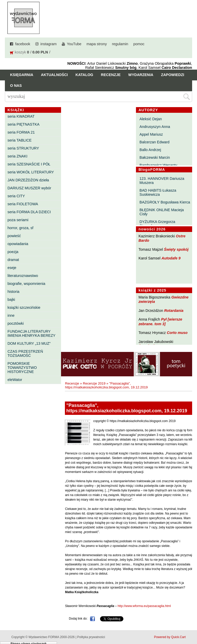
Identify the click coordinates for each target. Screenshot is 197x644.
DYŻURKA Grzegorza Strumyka (157, 224)
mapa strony (97, 44)
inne (11, 315)
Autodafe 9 (171, 258)
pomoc (139, 44)
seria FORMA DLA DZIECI (29, 212)
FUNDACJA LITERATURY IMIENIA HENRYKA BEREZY (31, 333)
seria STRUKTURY (23, 148)
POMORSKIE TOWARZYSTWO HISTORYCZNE (22, 368)
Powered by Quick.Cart (170, 637)
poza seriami (18, 220)
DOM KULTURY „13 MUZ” (29, 343)
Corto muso (177, 333)
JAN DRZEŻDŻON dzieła (28, 180)
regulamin (120, 44)
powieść (14, 236)
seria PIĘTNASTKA (23, 124)
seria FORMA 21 (21, 132)
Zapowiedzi (173, 75)
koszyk (20, 52)
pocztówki (16, 323)
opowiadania (18, 244)
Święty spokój (176, 249)
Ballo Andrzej (150, 150)
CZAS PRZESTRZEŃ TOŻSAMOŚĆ (25, 353)
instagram (49, 44)
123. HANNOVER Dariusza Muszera (162, 181)
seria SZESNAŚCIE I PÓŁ (29, 164)
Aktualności (55, 75)
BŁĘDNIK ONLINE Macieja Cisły (162, 212)
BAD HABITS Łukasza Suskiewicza (158, 192)
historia (13, 292)
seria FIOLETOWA (23, 204)
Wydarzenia (141, 75)
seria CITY (16, 196)
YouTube (74, 44)
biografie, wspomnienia (26, 284)
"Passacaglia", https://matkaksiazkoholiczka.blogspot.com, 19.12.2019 (106, 385)
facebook (23, 44)
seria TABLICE (19, 140)
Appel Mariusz (151, 134)
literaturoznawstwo (23, 276)
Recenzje (111, 75)
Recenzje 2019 (94, 383)
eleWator (15, 380)
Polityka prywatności (91, 637)
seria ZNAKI (17, 156)
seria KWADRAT (21, 116)
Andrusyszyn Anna (155, 127)
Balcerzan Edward (155, 142)
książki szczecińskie (24, 307)
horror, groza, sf (20, 228)
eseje (12, 268)
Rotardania (174, 311)
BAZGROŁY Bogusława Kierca (165, 202)
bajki (11, 300)
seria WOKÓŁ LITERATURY (31, 172)
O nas (16, 86)
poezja (13, 252)
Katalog (84, 75)
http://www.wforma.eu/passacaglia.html (144, 606)
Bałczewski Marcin (155, 157)
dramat (13, 260)
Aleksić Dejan (151, 119)
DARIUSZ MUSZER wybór (29, 188)
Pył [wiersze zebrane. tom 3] (160, 321)
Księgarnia (22, 75)
